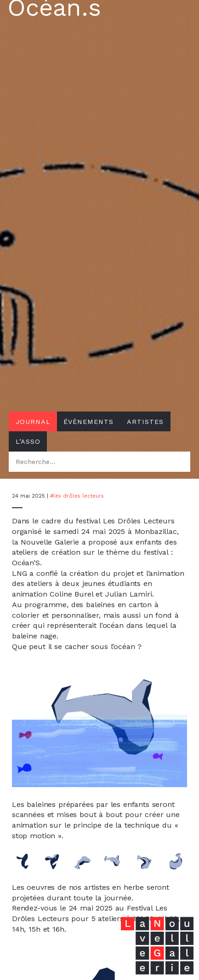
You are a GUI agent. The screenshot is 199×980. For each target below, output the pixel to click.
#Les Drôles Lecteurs (77, 496)
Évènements (88, 422)
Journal (33, 422)
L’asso (28, 441)
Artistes (145, 422)
